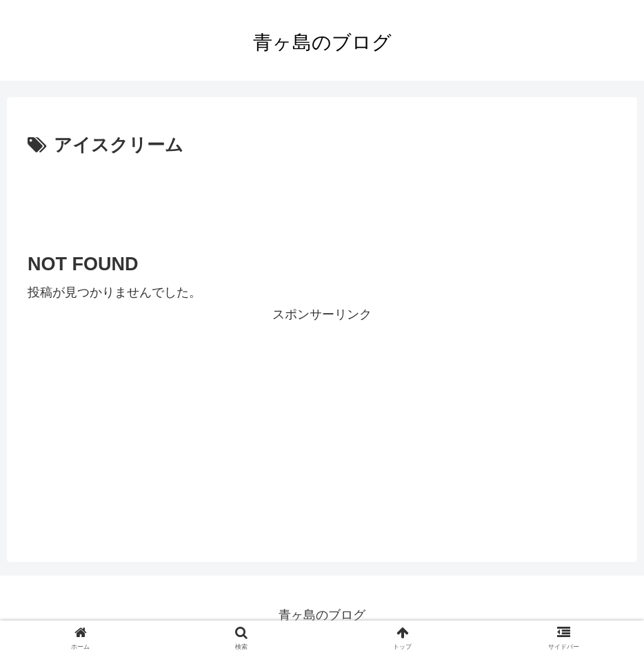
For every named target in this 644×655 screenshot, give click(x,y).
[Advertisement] (322, 199)
